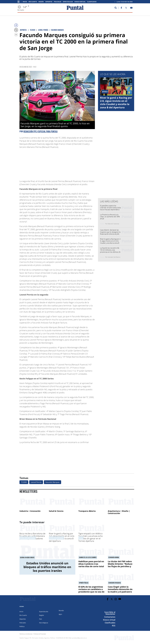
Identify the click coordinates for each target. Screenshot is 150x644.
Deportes (49, 2)
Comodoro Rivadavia (115, 583)
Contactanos (110, 617)
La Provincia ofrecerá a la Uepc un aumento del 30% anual (110, 217)
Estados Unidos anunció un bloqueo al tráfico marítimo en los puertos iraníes (47, 567)
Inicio (25, 2)
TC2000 (24, 482)
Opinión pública (84, 583)
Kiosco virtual (80, 2)
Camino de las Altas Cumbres (88, 557)
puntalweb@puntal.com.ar (79, 638)
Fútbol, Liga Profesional (56, 538)
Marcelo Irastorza (113, 224)
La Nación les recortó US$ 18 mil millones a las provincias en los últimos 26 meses (110, 251)
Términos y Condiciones (26, 634)
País (41, 619)
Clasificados (92, 2)
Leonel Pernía (36, 482)
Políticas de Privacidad (40, 634)
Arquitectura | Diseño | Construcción (119, 512)
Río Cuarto (33, 2)
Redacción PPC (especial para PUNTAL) (41, 131)
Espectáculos (68, 2)
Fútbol (81, 538)
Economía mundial (114, 557)
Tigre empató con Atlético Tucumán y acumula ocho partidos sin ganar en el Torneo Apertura (91, 537)
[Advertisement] (78, 163)
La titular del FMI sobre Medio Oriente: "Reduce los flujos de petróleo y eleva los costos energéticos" (120, 566)
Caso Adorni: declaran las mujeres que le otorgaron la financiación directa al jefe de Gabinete (110, 233)
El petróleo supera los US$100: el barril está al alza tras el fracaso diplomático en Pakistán (110, 209)
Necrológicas (44, 623)
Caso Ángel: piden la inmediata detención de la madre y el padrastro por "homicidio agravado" (121, 590)
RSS (114, 626)
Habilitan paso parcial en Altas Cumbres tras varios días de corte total (91, 564)
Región (41, 2)
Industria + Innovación (30, 511)
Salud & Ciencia (56, 511)
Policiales (58, 2)
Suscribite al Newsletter (110, 613)
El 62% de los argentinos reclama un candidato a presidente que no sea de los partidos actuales (91, 590)
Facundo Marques (53, 482)
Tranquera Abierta (87, 511)
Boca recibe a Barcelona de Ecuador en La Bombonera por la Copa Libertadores (32, 536)
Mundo (61, 610)
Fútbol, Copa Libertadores (28, 538)
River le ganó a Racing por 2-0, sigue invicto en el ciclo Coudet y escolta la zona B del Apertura (116, 102)
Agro (60, 614)
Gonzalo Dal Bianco (114, 257)
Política (22, 626)
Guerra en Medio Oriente (27, 558)
